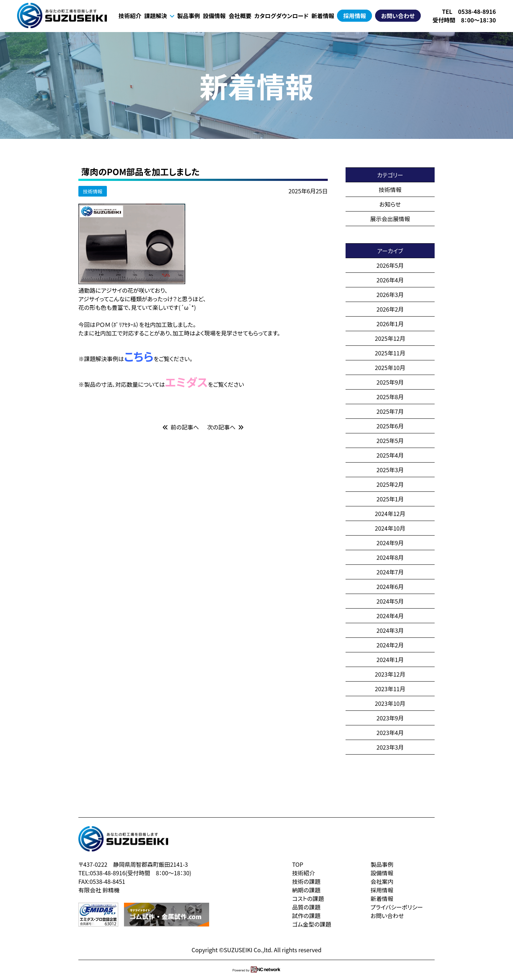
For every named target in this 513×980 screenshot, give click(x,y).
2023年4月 (390, 733)
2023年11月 (390, 689)
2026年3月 (390, 294)
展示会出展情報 (390, 219)
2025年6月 (390, 426)
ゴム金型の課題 (312, 924)
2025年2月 (390, 484)
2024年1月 (390, 660)
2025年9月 (390, 382)
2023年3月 (390, 747)
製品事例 (188, 16)
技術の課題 (306, 881)
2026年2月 (390, 309)
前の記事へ (181, 427)
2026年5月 (390, 265)
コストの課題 (308, 898)
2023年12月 (390, 674)
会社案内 (382, 881)
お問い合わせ (398, 16)
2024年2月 (390, 645)
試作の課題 (306, 916)
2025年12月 (390, 338)
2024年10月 (390, 528)
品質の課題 (306, 907)
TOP (298, 864)
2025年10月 (390, 367)
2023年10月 (390, 703)
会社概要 (240, 16)
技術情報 (93, 191)
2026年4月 (390, 280)
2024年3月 (390, 630)
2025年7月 (390, 411)
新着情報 (323, 16)
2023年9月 (390, 718)
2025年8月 (390, 397)
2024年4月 (390, 616)
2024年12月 (390, 514)
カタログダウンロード (281, 16)
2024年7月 (390, 572)
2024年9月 (390, 543)
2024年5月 (390, 601)
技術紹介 (130, 16)
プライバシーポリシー (397, 907)
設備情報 (214, 16)
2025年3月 (390, 470)
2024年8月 (390, 557)
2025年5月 (390, 441)
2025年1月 (390, 499)
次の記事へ (226, 427)
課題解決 (159, 16)
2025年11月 (390, 353)
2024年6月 (390, 587)
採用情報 (354, 16)
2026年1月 (390, 324)
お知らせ (390, 204)
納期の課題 (306, 890)
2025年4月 (390, 455)
